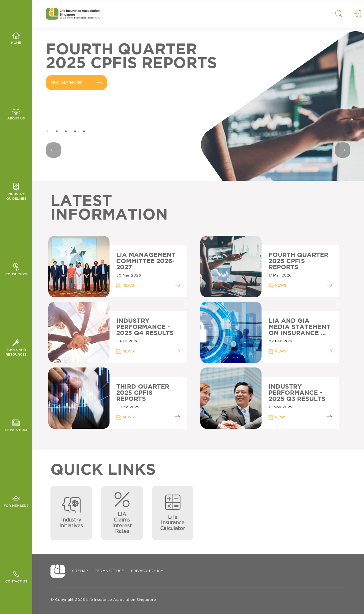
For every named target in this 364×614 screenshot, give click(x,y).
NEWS (125, 286)
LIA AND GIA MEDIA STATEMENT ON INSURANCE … (299, 327)
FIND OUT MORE (76, 83)
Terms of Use (110, 571)
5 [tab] (84, 132)
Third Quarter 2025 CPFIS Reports (143, 393)
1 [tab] (47, 132)
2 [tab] (57, 132)
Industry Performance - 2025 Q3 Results (297, 393)
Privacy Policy (147, 571)
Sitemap (80, 571)
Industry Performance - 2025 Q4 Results (145, 327)
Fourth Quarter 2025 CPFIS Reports (298, 261)
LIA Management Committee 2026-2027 (146, 261)
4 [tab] (75, 132)
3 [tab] (66, 132)
